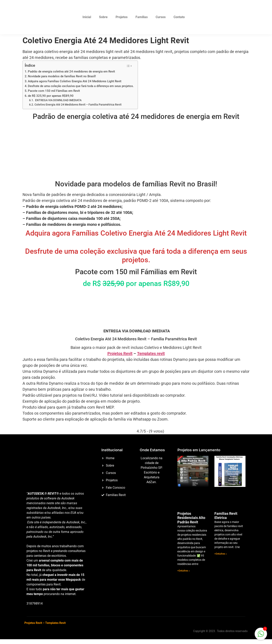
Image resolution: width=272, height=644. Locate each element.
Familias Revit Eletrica (226, 516)
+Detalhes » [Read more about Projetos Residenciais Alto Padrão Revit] (184, 571)
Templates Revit (55, 623)
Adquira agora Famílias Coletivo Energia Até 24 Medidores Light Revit (75, 81)
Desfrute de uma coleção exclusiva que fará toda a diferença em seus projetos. (81, 86)
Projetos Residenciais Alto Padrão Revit (191, 518)
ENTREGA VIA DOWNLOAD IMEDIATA (58, 100)
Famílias (142, 17)
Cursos (161, 17)
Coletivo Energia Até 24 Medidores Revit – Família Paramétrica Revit (78, 105)
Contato (179, 17)
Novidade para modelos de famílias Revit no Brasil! (62, 76)
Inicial (87, 17)
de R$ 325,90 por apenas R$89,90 (51, 96)
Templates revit (151, 353)
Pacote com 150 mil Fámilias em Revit (54, 91)
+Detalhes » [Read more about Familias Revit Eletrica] (221, 554)
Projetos (122, 17)
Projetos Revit (120, 353)
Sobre (103, 17)
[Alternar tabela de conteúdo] (129, 66)
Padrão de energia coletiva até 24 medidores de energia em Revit (71, 71)
